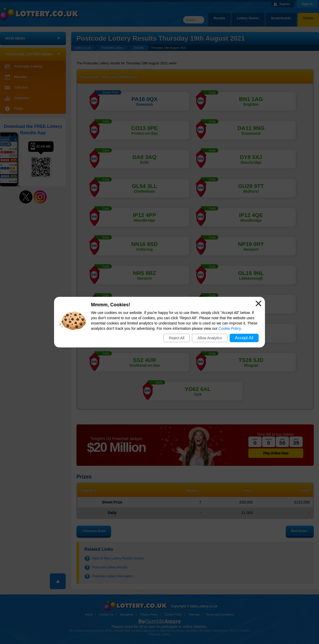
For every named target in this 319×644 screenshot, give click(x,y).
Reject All (177, 338)
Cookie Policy (230, 328)
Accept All (244, 338)
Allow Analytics (210, 338)
